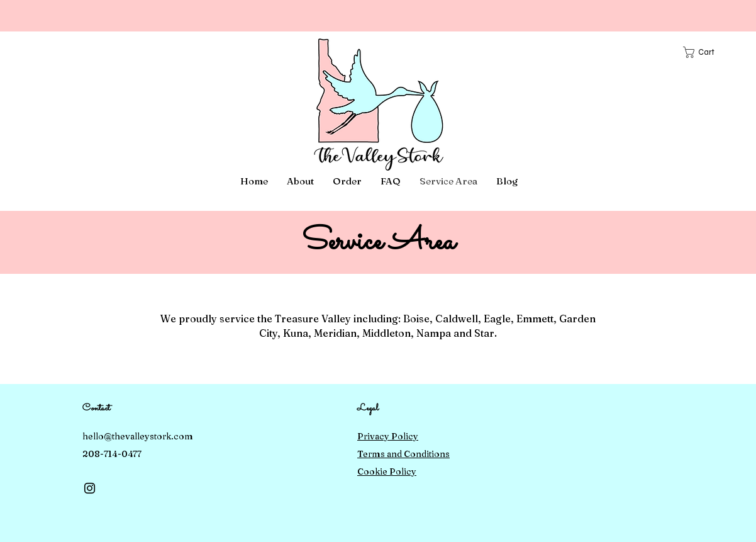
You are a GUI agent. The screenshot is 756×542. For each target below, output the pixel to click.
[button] (705, 52)
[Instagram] (90, 488)
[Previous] (66, 16)
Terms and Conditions (403, 454)
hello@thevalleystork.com (138, 436)
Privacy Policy (388, 436)
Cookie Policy (387, 471)
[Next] (690, 16)
